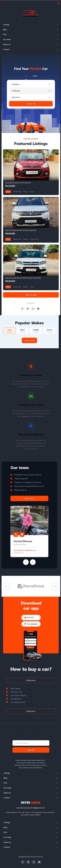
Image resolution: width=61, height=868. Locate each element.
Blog (5, 30)
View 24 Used (31, 295)
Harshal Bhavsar (23, 541)
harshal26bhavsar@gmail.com (25, 550)
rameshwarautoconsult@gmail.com (31, 808)
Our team (7, 39)
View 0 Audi (29, 340)
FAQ (5, 34)
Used (35, 76)
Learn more (29, 498)
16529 (31, 803)
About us (7, 44)
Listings (6, 25)
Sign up (31, 750)
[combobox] (31, 84)
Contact (6, 49)
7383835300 (19, 553)
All (26, 76)
